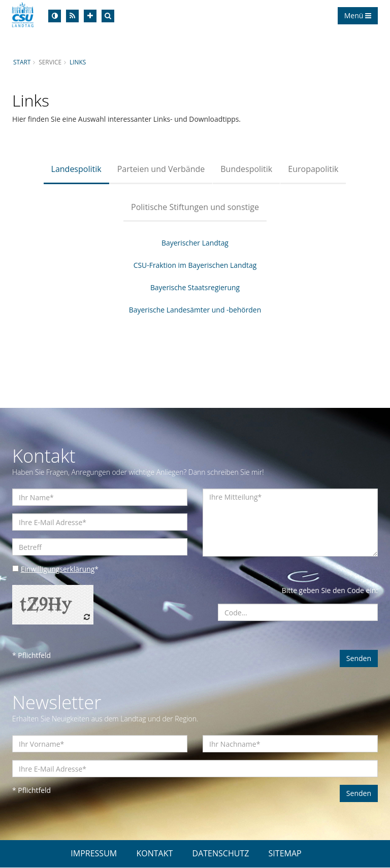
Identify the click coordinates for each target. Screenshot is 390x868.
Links (78, 62)
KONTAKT (154, 854)
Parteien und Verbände (161, 169)
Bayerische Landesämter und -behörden (195, 310)
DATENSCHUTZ (221, 854)
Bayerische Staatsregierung (195, 287)
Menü (358, 15)
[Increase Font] (90, 16)
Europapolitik (313, 169)
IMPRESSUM (94, 854)
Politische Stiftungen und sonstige (195, 207)
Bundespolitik (246, 169)
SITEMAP (285, 854)
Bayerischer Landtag (195, 243)
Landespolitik (76, 169)
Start (22, 62)
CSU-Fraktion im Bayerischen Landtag (195, 265)
